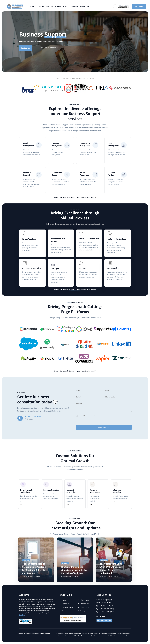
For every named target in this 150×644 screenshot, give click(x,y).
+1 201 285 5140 (33, 416)
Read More (23, 615)
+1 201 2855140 (124, 7)
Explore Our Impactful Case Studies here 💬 (75, 197)
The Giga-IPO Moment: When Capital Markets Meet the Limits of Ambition (75, 570)
